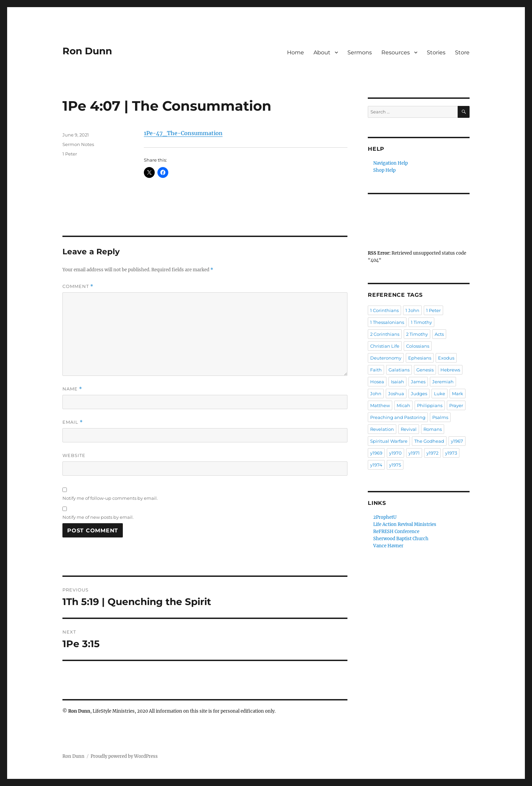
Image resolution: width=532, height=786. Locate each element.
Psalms (440, 417)
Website (74, 455)
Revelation (382, 429)
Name (72, 389)
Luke (440, 394)
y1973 (451, 453)
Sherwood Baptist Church (401, 539)
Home (296, 52)
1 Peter (70, 154)
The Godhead (429, 441)
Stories (436, 52)
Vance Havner (388, 546)
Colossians (418, 346)
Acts (439, 334)
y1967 (457, 441)
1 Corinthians (384, 310)
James (418, 382)
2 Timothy (417, 334)
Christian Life (385, 346)
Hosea (377, 382)
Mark (458, 394)
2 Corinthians (385, 334)
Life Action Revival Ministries (405, 524)
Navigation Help (391, 163)
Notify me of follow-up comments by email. (110, 498)
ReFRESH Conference (396, 532)
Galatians (399, 370)
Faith (376, 370)
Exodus (446, 358)
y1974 (376, 465)
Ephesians (420, 358)
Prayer (456, 405)
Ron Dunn (87, 51)
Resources (396, 52)
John (376, 394)
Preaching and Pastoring (398, 417)
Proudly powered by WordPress (124, 756)
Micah (403, 405)
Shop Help (384, 170)
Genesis (425, 370)
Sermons (360, 52)
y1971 (414, 453)
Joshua (396, 394)
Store (462, 52)
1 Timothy (421, 322)
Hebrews (450, 370)
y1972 (432, 453)
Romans (433, 429)
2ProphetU (385, 517)
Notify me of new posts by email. (98, 517)
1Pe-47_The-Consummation (183, 133)
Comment (78, 286)
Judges (419, 394)
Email (73, 422)
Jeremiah (443, 382)
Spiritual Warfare (389, 441)
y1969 (376, 453)
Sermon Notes (78, 144)
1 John (412, 310)
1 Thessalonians (387, 322)
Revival (409, 429)
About (322, 52)
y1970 (395, 453)
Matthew (380, 405)
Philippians (430, 405)
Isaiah (397, 382)
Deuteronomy (386, 358)
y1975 (395, 465)
